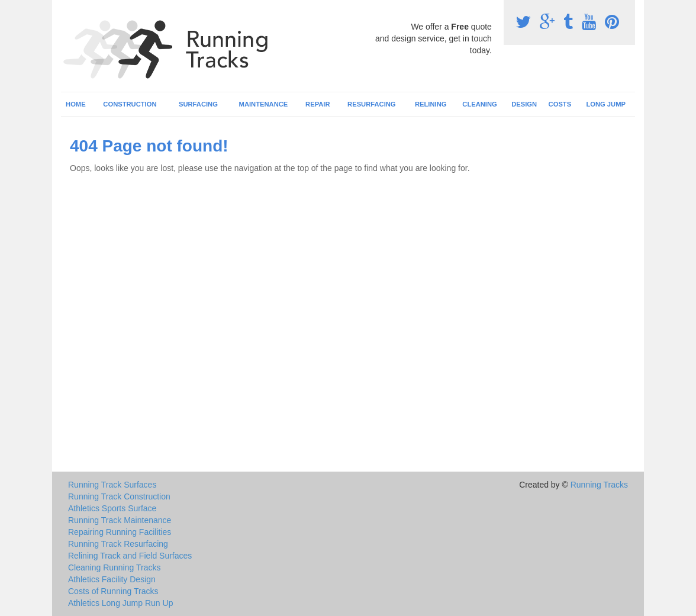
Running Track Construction (119, 496)
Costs (560, 104)
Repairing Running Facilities (120, 532)
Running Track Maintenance (120, 520)
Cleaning (479, 104)
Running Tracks (599, 485)
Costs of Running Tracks (113, 591)
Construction (130, 104)
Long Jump (606, 104)
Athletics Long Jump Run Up (120, 603)
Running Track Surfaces (112, 485)
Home (76, 104)
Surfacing (198, 104)
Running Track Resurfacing (118, 544)
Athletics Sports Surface (112, 508)
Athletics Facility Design (112, 579)
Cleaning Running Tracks (114, 567)
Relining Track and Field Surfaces (130, 556)
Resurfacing (371, 104)
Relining (431, 104)
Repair (318, 104)
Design (524, 104)
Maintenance (264, 104)
